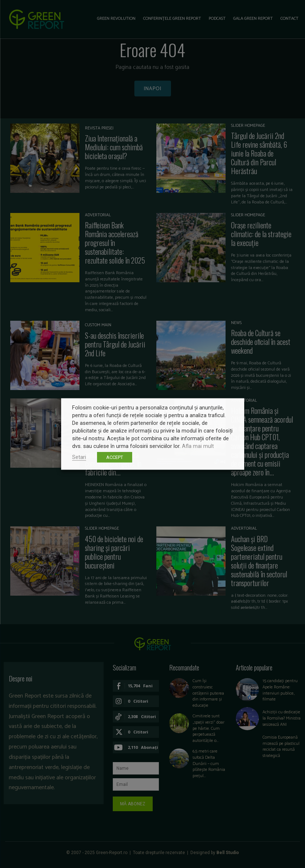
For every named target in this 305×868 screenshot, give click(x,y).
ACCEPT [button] (115, 457)
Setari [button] (79, 457)
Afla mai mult (198, 446)
